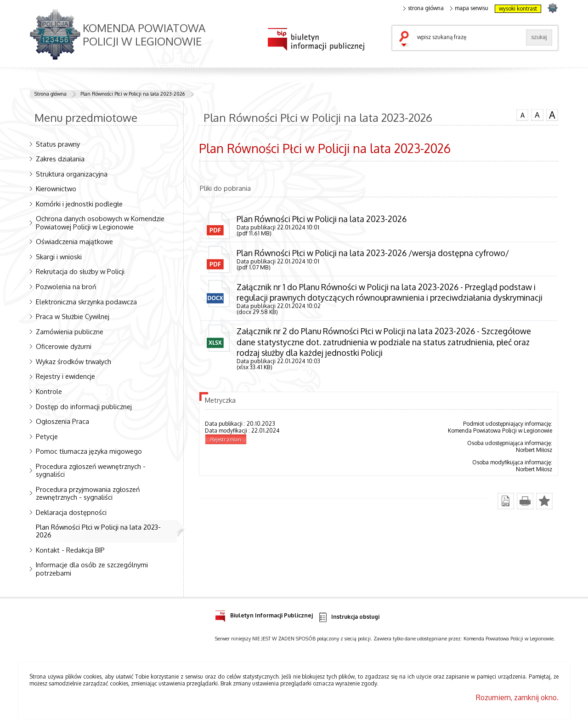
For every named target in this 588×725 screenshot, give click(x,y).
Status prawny (58, 144)
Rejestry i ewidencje (65, 376)
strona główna (424, 8)
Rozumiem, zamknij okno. (517, 697)
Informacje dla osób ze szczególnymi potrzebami (92, 568)
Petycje (47, 436)
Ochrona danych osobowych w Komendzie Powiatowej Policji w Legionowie (100, 222)
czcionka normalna (522, 114)
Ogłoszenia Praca (62, 421)
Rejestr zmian (226, 440)
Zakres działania (60, 159)
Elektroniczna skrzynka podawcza (86, 302)
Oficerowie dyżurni (64, 346)
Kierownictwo (56, 188)
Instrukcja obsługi (348, 617)
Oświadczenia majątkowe (74, 241)
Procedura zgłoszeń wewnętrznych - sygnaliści (91, 470)
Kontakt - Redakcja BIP (70, 550)
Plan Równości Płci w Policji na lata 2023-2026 (133, 94)
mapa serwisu (469, 8)
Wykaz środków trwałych (73, 361)
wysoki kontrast (518, 9)
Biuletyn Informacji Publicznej (264, 614)
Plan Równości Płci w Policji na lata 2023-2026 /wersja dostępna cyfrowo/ (373, 253)
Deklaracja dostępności (71, 512)
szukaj (406, 40)
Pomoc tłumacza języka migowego (89, 451)
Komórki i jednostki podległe (79, 204)
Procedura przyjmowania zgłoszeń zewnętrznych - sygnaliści (88, 493)
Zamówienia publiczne (70, 331)
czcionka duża (552, 115)
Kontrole (49, 391)
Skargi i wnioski (59, 257)
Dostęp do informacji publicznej (84, 406)
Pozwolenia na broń (66, 286)
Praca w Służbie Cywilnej (73, 316)
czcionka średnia (537, 114)
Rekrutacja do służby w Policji (80, 271)
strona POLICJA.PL (552, 8)
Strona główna (51, 94)
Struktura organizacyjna (72, 174)
